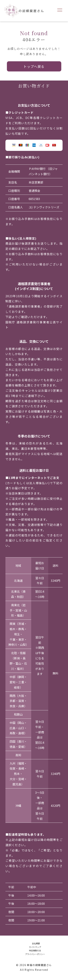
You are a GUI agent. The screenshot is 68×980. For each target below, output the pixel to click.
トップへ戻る (34, 66)
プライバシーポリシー (35, 954)
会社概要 (36, 943)
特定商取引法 (35, 950)
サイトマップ (35, 947)
